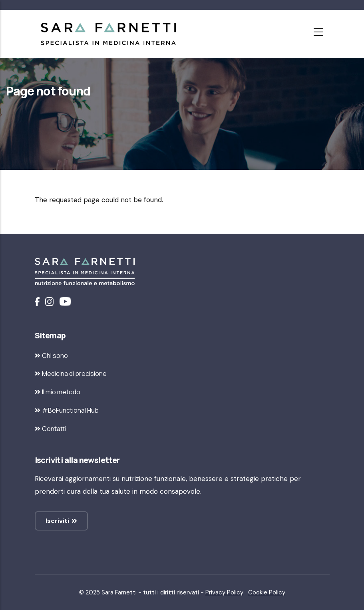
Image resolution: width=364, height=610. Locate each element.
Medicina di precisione (74, 374)
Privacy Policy (224, 592)
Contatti (54, 429)
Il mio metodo (61, 392)
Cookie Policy (267, 592)
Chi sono (55, 356)
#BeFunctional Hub (70, 410)
